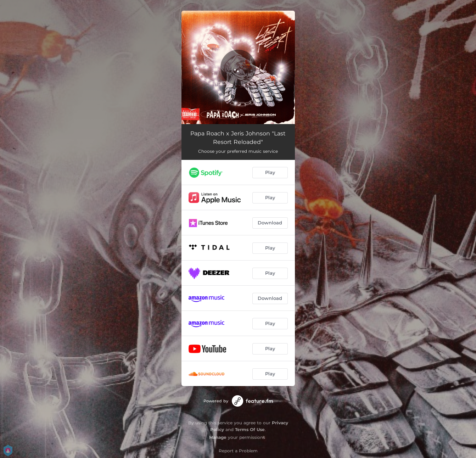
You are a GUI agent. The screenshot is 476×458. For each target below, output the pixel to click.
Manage (218, 437)
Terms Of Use (250, 429)
